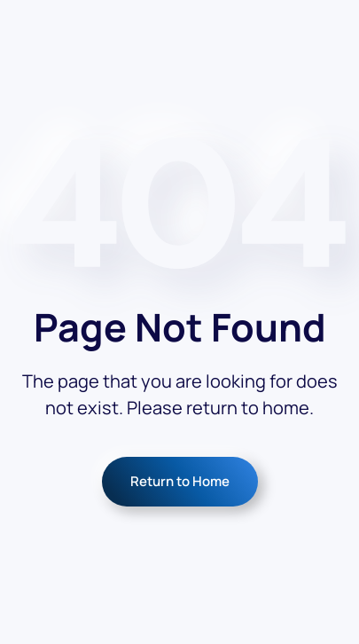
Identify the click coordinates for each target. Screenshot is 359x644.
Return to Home (180, 481)
